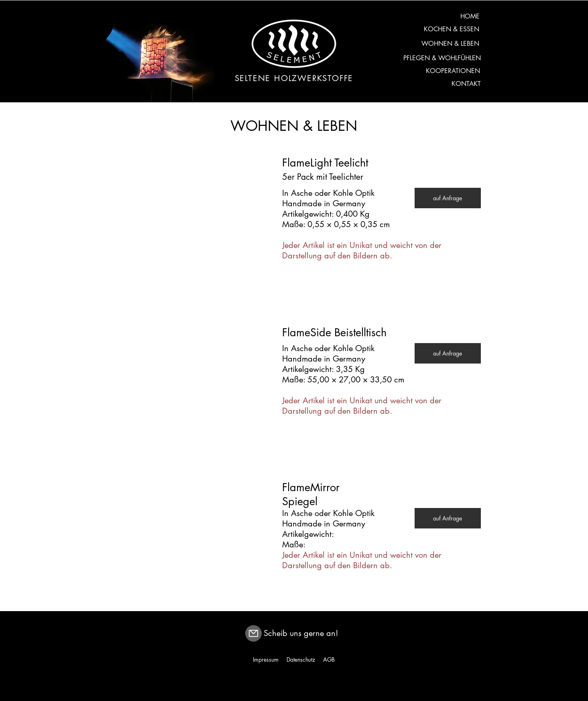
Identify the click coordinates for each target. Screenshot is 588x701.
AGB (329, 659)
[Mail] (253, 633)
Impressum (266, 659)
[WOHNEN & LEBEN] (450, 44)
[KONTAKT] (466, 84)
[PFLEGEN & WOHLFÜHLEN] (442, 58)
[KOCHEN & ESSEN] (452, 29)
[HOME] (470, 16)
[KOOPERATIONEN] (453, 71)
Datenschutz (301, 659)
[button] (196, 213)
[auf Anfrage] (448, 198)
